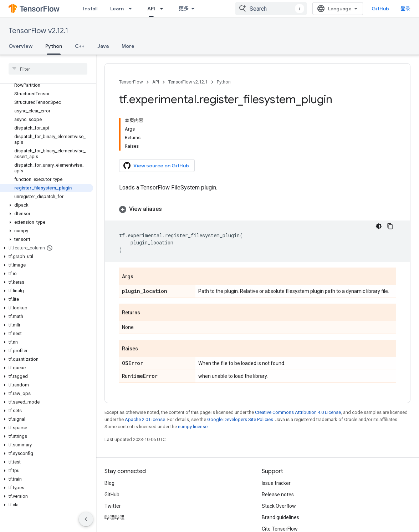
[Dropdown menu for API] (164, 9)
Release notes (278, 495)
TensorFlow (131, 82)
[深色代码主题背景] (379, 226)
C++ (80, 46)
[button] (47, 205)
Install (90, 9)
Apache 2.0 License (145, 419)
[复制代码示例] (390, 226)
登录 (405, 9)
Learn (117, 9)
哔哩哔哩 (114, 517)
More (128, 46)
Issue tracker (276, 483)
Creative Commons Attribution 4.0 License (298, 412)
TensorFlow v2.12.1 (38, 31)
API (156, 82)
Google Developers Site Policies (240, 419)
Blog (109, 483)
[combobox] (271, 9)
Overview (21, 46)
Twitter (113, 506)
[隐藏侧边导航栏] (86, 519)
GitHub (380, 9)
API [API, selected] (151, 9)
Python (224, 82)
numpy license (193, 427)
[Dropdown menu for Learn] (132, 9)
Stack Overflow (279, 506)
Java (103, 46)
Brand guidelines (280, 517)
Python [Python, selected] (54, 46)
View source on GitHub (156, 166)
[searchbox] (48, 69)
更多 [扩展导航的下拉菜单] (184, 9)
